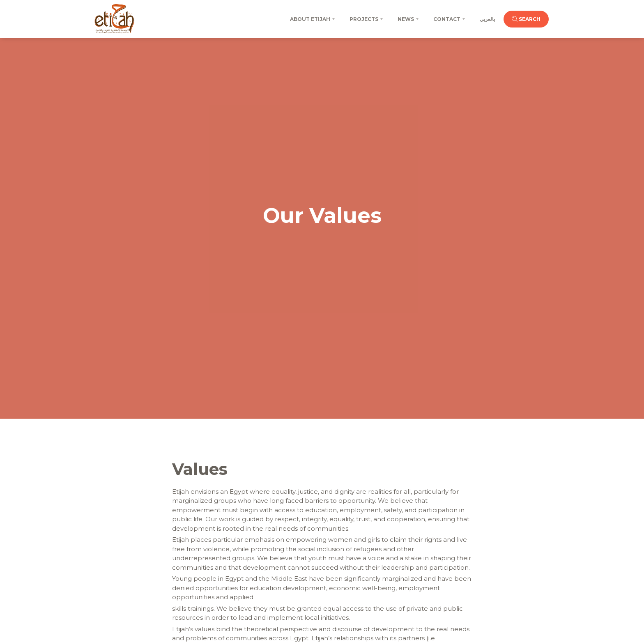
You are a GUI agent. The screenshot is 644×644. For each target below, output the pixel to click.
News (406, 19)
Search (526, 19)
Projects (364, 19)
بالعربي (487, 19)
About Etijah (310, 19)
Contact (447, 19)
